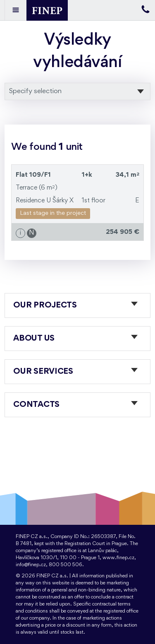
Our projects (45, 305)
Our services (43, 372)
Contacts (36, 405)
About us (34, 339)
